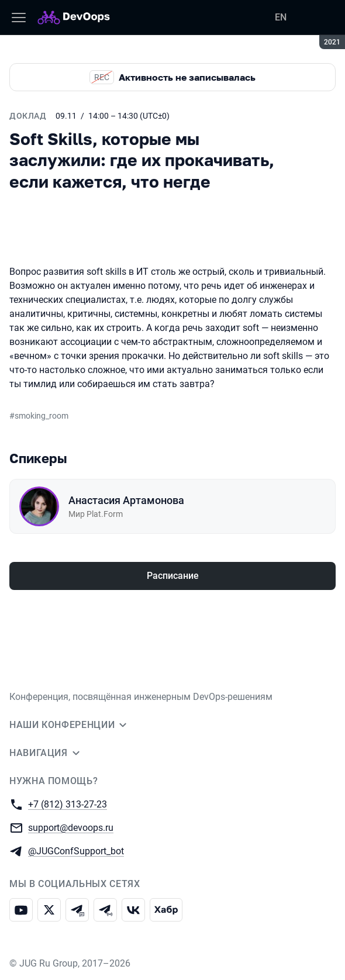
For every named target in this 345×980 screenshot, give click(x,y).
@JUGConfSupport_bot (76, 850)
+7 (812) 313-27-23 (68, 804)
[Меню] (19, 18)
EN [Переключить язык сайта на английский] (281, 17)
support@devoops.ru (71, 827)
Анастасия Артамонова (126, 500)
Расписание (173, 576)
